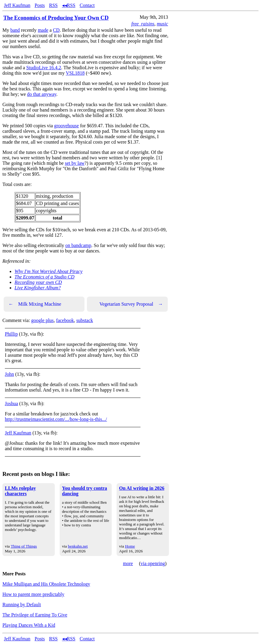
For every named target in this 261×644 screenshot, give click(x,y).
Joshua (12, 403)
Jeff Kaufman (17, 5)
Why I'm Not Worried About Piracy (48, 271)
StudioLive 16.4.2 (44, 68)
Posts (40, 5)
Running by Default (22, 605)
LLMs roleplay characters (20, 491)
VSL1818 (75, 73)
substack (85, 320)
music (162, 24)
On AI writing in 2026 (142, 488)
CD (56, 30)
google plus (42, 320)
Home (130, 546)
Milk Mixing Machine (35, 304)
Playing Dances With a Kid (29, 625)
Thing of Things (24, 546)
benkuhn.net (78, 546)
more (128, 563)
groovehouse (67, 126)
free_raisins (143, 24)
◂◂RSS (69, 5)
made (43, 30)
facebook (65, 320)
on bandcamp (78, 245)
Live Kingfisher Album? (38, 288)
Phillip (11, 334)
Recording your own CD (38, 282)
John (9, 374)
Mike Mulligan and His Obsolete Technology (46, 584)
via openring (153, 563)
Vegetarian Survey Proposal (131, 304)
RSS (53, 5)
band (15, 30)
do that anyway (42, 94)
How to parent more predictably (33, 594)
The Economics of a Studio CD (45, 277)
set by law (75, 163)
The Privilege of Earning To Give (35, 615)
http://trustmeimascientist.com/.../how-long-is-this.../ (56, 419)
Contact (87, 5)
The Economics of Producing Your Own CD (56, 18)
